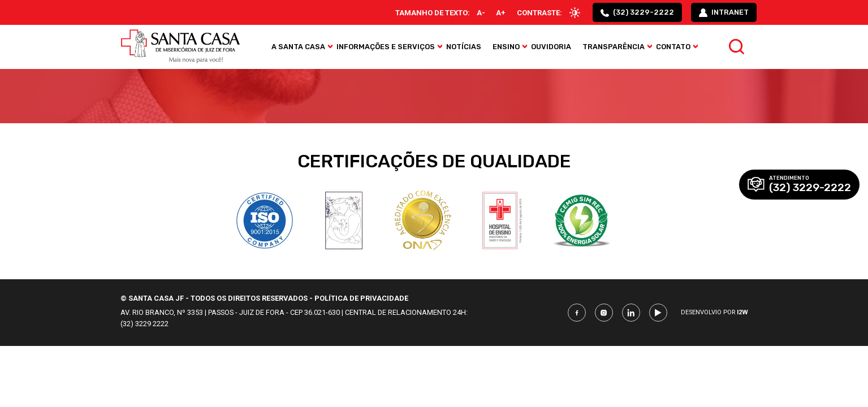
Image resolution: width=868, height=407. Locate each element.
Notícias (465, 48)
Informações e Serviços (387, 48)
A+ (497, 13)
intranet (723, 13)
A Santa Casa (299, 48)
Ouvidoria (552, 48)
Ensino (507, 48)
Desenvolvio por (714, 312)
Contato (674, 48)
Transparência (615, 48)
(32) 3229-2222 (636, 13)
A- (476, 13)
